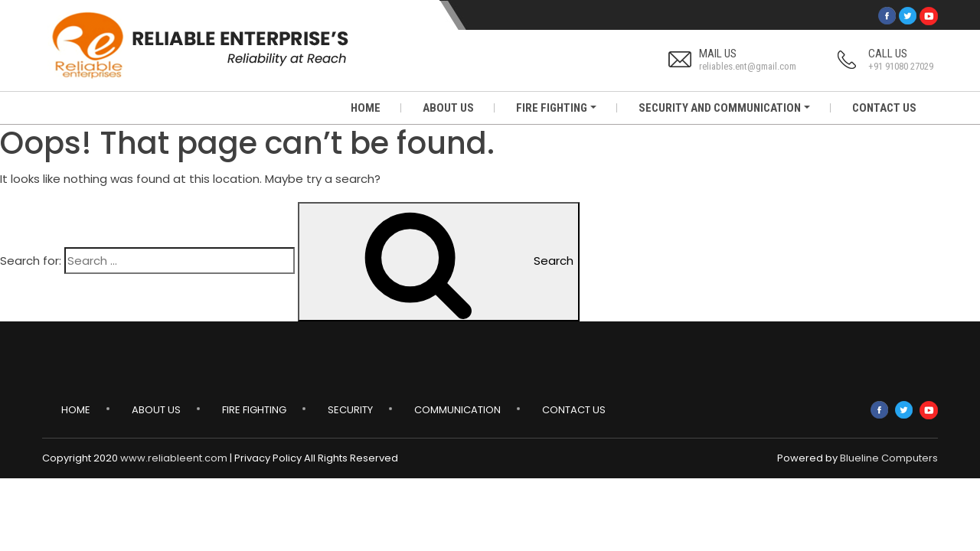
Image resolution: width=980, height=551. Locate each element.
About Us (156, 410)
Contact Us (574, 410)
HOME (366, 108)
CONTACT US (884, 108)
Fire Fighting (254, 410)
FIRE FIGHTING (552, 108)
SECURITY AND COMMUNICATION (720, 108)
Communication (457, 410)
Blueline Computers (889, 458)
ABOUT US (448, 108)
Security (350, 410)
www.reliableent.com (174, 458)
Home (76, 410)
